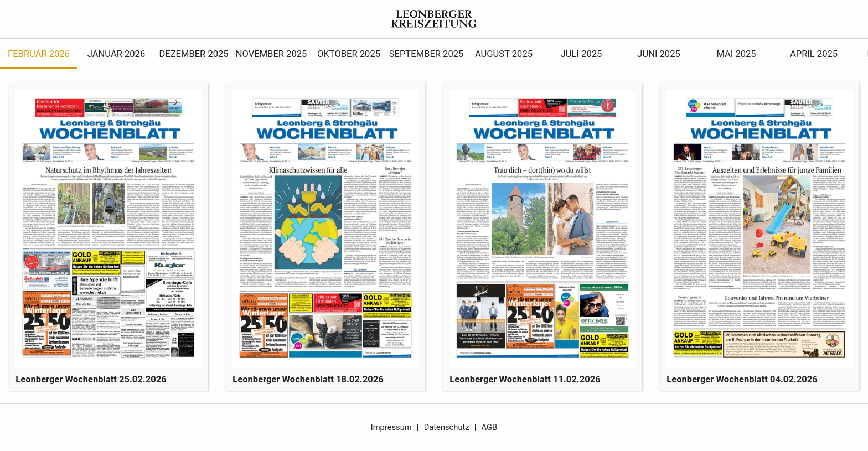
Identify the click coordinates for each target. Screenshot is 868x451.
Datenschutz (447, 427)
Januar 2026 (116, 54)
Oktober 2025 (349, 54)
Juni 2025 (658, 54)
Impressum (391, 427)
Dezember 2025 (193, 54)
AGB (490, 427)
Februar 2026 (39, 54)
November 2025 (272, 54)
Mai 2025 (736, 54)
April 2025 (814, 54)
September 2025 (427, 54)
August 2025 (504, 54)
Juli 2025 (582, 54)
